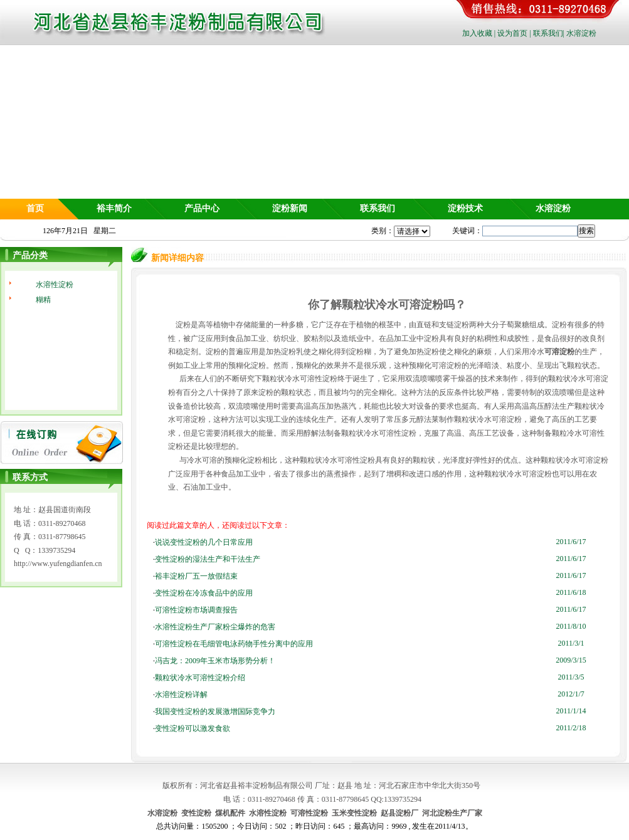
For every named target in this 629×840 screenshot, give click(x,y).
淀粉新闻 (290, 208)
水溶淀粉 (581, 33)
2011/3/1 (571, 643)
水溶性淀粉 (55, 285)
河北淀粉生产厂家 (452, 813)
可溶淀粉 (559, 352)
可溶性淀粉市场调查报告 (196, 610)
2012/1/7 (571, 694)
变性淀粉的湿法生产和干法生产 (208, 559)
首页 (35, 208)
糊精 (43, 300)
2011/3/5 (571, 677)
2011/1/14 (571, 711)
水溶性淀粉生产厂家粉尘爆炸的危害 (215, 627)
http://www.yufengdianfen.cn (58, 564)
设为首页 (512, 33)
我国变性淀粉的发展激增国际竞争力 (215, 711)
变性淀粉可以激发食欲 (193, 728)
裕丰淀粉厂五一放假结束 (196, 576)
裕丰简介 (114, 208)
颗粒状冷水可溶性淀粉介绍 (200, 678)
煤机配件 (230, 813)
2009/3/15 (571, 660)
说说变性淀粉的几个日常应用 (204, 542)
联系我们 (548, 33)
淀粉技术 (465, 208)
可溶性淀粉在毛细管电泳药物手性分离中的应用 (234, 644)
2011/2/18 (571, 728)
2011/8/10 (571, 626)
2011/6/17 (571, 542)
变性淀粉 (196, 813)
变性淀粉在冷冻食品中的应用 (204, 593)
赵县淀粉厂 (399, 813)
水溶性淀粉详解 (181, 695)
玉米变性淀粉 (354, 813)
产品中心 (202, 208)
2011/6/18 (571, 592)
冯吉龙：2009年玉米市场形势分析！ (215, 661)
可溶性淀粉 (309, 813)
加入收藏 (477, 33)
